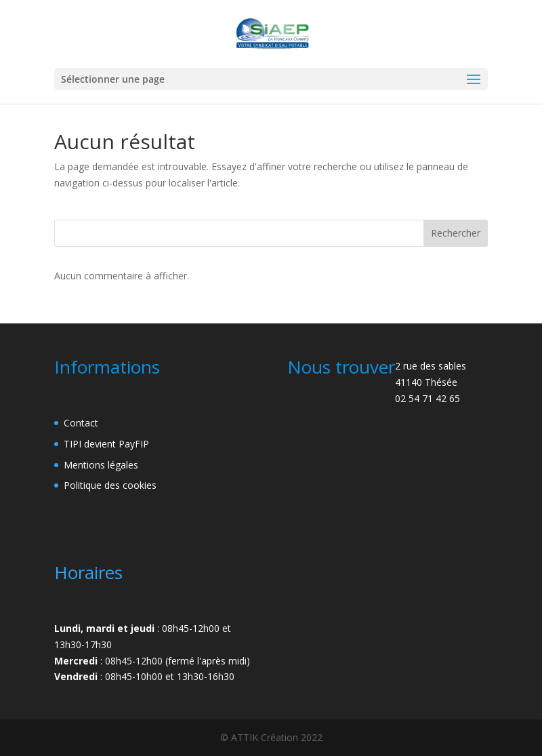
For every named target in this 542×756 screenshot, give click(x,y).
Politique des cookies (110, 485)
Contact (81, 423)
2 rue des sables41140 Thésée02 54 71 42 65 (431, 382)
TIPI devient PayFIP (106, 444)
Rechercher (456, 233)
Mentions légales (101, 465)
